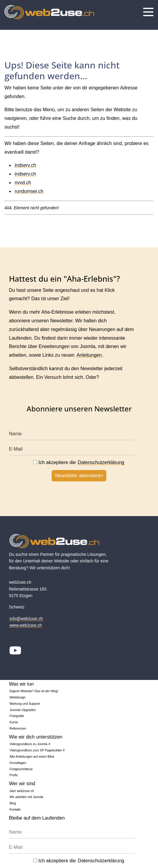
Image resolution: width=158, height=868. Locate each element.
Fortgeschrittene (21, 769)
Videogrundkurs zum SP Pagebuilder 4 (37, 750)
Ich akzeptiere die (79, 462)
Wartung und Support (25, 704)
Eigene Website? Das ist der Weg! (34, 691)
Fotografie (17, 716)
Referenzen (18, 728)
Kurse (14, 722)
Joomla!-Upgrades (23, 710)
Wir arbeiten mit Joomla (26, 797)
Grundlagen (18, 763)
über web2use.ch (22, 791)
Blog (13, 803)
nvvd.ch (23, 183)
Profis (14, 775)
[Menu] (148, 12)
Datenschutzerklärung (101, 462)
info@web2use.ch (26, 619)
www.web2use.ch (26, 625)
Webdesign (17, 697)
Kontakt (15, 809)
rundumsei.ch (29, 191)
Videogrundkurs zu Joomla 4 (30, 744)
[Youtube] (15, 651)
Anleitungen (89, 355)
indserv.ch (25, 165)
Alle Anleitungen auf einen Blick (32, 756)
